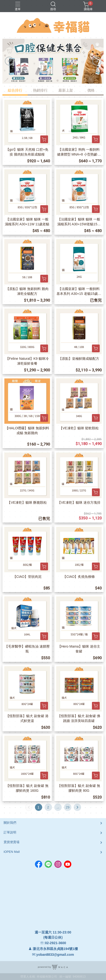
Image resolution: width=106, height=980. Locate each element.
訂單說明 (10, 832)
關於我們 (10, 823)
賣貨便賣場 (12, 842)
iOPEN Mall (12, 852)
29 (68, 807)
